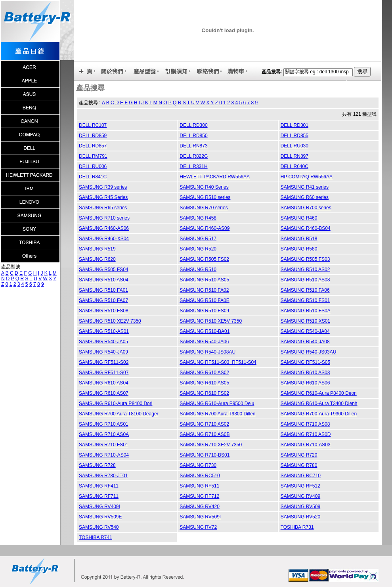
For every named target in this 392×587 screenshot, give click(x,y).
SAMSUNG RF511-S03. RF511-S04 (218, 362)
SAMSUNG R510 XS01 (305, 321)
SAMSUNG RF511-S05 (305, 362)
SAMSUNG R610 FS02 (204, 393)
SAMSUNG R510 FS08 (104, 311)
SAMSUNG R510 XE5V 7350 (211, 321)
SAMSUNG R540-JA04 (305, 331)
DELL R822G (194, 156)
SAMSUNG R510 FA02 (204, 290)
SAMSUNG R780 (299, 465)
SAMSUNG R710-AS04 (104, 455)
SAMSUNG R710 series (104, 218)
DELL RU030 (294, 146)
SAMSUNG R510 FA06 (305, 290)
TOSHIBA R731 (297, 527)
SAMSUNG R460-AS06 (104, 228)
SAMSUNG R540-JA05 (103, 342)
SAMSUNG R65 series (103, 208)
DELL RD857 (93, 146)
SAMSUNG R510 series (205, 197)
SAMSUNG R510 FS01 (305, 300)
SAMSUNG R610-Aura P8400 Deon (319, 393)
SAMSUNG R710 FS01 (104, 445)
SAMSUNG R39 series (103, 187)
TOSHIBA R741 (96, 537)
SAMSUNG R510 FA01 (103, 290)
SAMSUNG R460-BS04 (306, 228)
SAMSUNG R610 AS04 (104, 383)
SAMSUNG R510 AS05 (204, 280)
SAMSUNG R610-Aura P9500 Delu (217, 403)
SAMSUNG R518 (299, 239)
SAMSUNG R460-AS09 (205, 228)
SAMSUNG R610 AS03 (305, 373)
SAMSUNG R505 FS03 (305, 259)
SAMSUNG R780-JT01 (103, 476)
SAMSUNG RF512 (300, 486)
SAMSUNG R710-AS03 (306, 445)
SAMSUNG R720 (299, 455)
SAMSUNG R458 (198, 218)
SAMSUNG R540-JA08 (305, 342)
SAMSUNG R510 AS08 (305, 280)
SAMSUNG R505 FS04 (104, 270)
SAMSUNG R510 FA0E (204, 300)
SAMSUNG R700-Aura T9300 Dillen (319, 414)
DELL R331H (193, 166)
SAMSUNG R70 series (204, 208)
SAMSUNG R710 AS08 (305, 424)
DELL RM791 (93, 156)
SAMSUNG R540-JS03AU (309, 352)
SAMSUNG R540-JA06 (204, 342)
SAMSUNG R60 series (305, 197)
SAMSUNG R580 (299, 249)
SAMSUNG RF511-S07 (104, 373)
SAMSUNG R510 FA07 (103, 300)
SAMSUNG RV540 (99, 527)
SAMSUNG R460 (299, 218)
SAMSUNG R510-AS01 (104, 331)
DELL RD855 (294, 136)
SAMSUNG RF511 (199, 486)
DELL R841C (93, 177)
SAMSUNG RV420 (199, 507)
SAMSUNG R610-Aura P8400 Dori (116, 403)
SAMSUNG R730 (198, 465)
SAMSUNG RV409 (300, 496)
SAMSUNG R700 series (306, 208)
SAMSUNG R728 (97, 465)
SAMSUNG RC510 (200, 476)
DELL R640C (294, 166)
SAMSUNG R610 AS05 (204, 383)
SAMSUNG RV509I (200, 517)
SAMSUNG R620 (97, 259)
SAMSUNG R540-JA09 (103, 352)
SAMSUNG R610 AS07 (104, 393)
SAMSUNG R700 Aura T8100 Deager (119, 414)
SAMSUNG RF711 (99, 496)
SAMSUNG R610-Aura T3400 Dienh (319, 403)
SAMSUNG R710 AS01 (104, 424)
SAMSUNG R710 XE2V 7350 (211, 445)
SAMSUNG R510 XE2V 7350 (110, 321)
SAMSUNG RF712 (199, 496)
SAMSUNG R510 (198, 270)
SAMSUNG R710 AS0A (104, 434)
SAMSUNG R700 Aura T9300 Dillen (217, 414)
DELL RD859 (93, 136)
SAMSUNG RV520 (300, 517)
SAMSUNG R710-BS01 (205, 455)
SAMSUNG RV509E (100, 517)
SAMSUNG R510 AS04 (104, 280)
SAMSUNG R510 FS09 (204, 311)
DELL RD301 (294, 125)
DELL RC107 (93, 125)
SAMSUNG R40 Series (204, 187)
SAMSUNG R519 (97, 249)
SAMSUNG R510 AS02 (305, 270)
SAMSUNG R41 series (305, 187)
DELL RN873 (193, 146)
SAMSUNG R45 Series (103, 197)
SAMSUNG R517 (198, 239)
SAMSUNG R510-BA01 (205, 331)
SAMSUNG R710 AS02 (204, 424)
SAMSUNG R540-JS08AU (207, 352)
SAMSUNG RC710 (301, 476)
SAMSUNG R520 (198, 249)
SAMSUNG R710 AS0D (306, 434)
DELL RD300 (193, 125)
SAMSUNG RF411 (99, 486)
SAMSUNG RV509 (300, 507)
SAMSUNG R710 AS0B (205, 434)
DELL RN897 (294, 156)
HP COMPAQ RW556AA (307, 177)
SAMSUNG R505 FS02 (204, 259)
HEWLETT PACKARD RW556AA (215, 177)
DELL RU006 (93, 166)
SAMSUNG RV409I (99, 507)
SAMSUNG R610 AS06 (305, 383)
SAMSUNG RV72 (198, 527)
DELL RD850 (193, 136)
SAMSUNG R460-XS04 (104, 239)
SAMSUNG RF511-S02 (104, 362)
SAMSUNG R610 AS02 (204, 373)
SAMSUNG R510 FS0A (306, 311)
